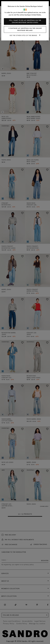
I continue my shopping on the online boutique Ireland (25, 29)
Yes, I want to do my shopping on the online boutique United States (25, 21)
